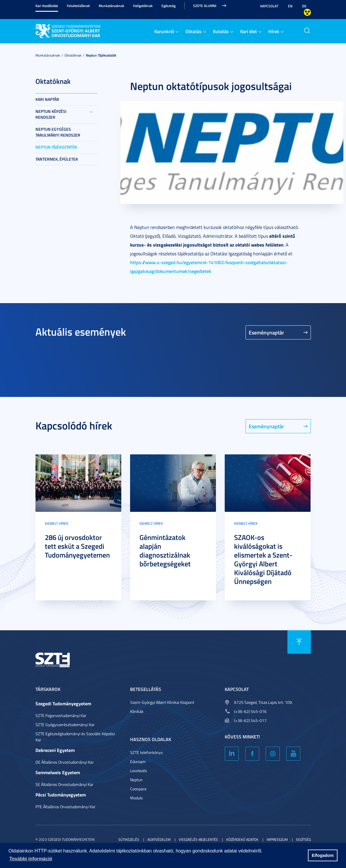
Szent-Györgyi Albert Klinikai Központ (162, 702)
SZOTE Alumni (205, 6)
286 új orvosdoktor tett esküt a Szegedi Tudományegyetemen (77, 546)
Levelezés (139, 771)
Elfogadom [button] (323, 855)
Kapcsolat (269, 6)
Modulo (136, 798)
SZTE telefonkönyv (146, 752)
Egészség (168, 6)
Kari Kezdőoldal (47, 6)
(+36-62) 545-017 (250, 720)
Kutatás (221, 31)
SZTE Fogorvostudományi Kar (61, 715)
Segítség (303, 839)
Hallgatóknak (143, 6)
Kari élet (249, 31)
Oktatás (194, 31)
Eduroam (138, 761)
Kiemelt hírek (57, 523)
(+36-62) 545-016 (250, 711)
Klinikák (137, 711)
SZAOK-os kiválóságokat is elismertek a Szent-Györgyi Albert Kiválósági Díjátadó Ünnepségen (263, 559)
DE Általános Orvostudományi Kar (65, 762)
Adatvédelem (159, 839)
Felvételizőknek (78, 6)
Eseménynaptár (266, 332)
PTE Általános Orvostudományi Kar (65, 807)
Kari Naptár (47, 99)
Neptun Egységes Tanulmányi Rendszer (58, 132)
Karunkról (164, 31)
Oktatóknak (73, 55)
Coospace (138, 789)
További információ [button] (31, 859)
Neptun (136, 780)
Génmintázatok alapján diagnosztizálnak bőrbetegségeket (165, 551)
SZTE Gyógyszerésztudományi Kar (65, 725)
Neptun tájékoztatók (101, 55)
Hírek (274, 31)
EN (290, 6)
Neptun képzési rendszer (51, 114)
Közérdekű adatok (242, 839)
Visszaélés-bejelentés (198, 839)
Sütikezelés (129, 839)
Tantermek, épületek (57, 159)
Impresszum (277, 839)
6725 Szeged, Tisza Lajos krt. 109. (263, 702)
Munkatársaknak (111, 6)
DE (304, 6)
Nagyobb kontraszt (307, 12)
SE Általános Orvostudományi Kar (64, 784)
